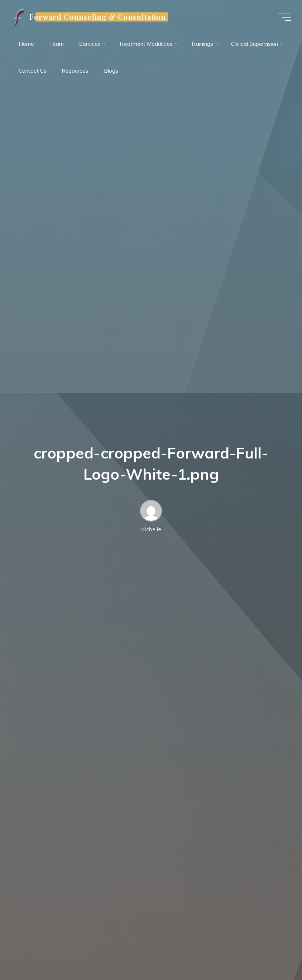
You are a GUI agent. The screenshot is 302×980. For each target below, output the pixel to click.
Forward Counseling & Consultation (98, 17)
